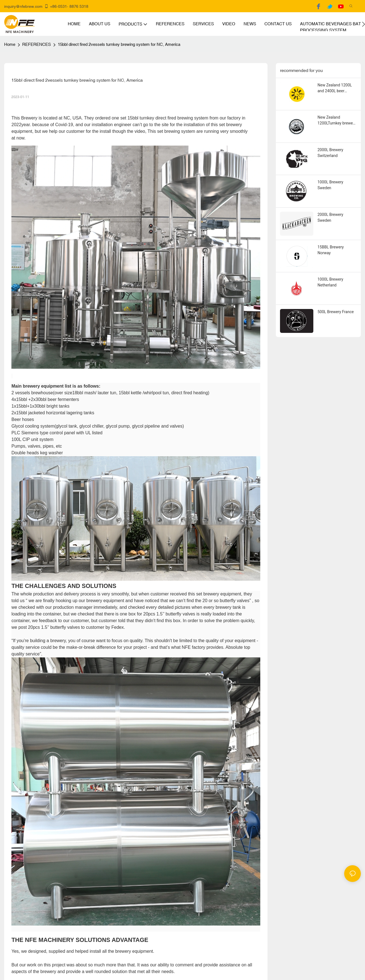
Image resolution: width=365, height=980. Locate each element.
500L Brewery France (336, 312)
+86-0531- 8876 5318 (66, 6)
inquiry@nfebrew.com (23, 6)
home (10, 44)
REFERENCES (37, 44)
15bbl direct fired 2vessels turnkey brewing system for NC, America (119, 44)
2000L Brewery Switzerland (330, 153)
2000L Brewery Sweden (330, 217)
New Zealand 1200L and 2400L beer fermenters (335, 88)
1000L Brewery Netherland (330, 282)
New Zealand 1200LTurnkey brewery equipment (337, 121)
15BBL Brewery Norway (331, 250)
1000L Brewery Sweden (330, 185)
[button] (363, 24)
